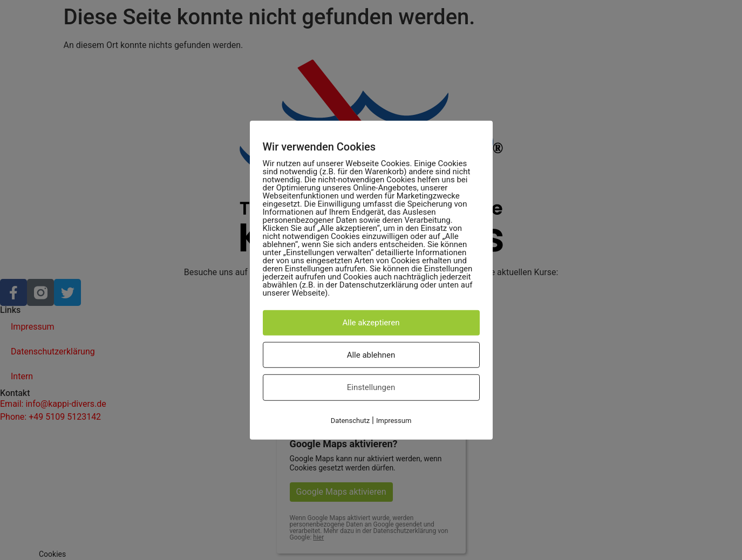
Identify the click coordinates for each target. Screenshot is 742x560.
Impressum (394, 420)
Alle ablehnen (371, 354)
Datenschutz (350, 420)
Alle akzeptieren (371, 323)
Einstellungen (371, 387)
